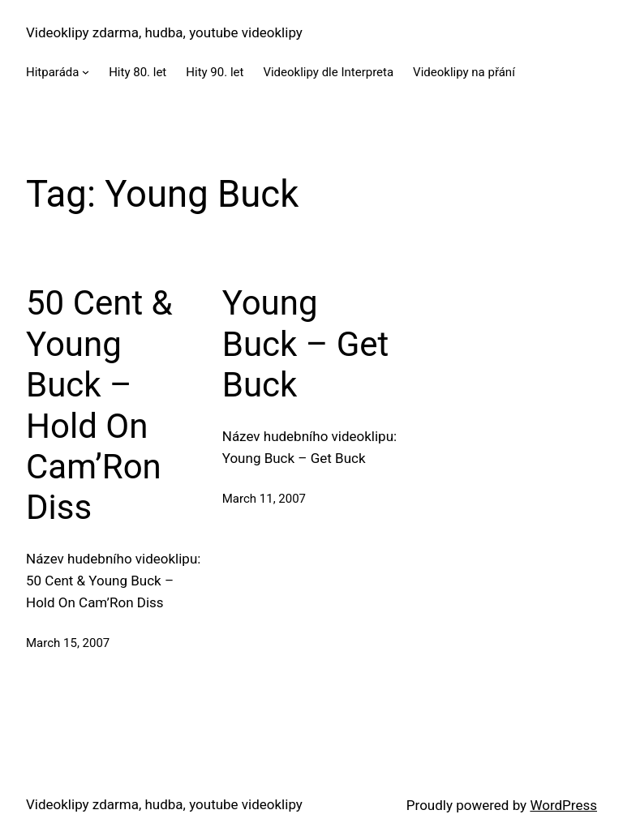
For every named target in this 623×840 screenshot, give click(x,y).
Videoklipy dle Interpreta (328, 72)
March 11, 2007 (264, 499)
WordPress (563, 805)
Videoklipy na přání (464, 72)
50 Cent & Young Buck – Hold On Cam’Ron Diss (99, 405)
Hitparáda (52, 72)
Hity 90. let (215, 72)
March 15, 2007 (68, 643)
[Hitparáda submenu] (86, 72)
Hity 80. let (137, 72)
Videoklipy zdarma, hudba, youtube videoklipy (164, 32)
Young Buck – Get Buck (306, 344)
